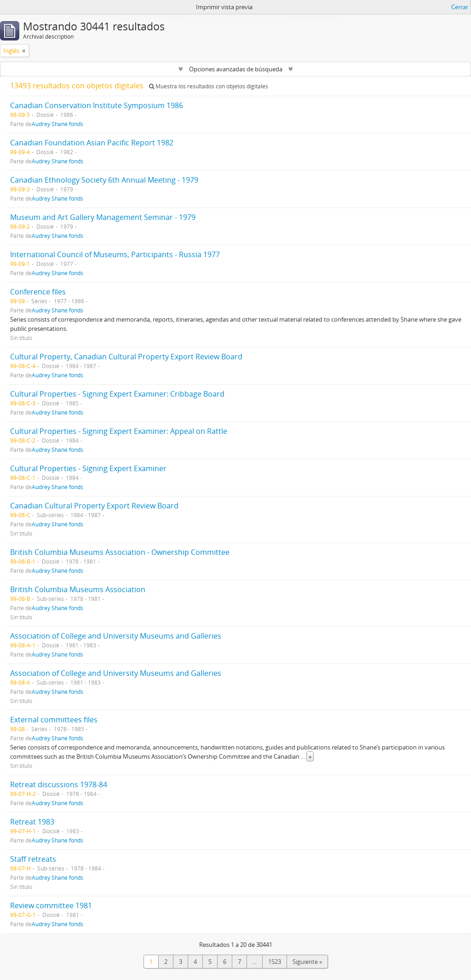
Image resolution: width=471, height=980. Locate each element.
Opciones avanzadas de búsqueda (236, 69)
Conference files (38, 292)
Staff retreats (33, 859)
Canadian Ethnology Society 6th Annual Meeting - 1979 (104, 180)
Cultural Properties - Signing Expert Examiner (88, 468)
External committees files (54, 720)
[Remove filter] (24, 51)
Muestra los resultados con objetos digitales (209, 86)
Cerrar (460, 7)
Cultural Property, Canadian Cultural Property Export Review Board (126, 357)
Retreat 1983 (32, 822)
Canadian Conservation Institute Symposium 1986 (97, 105)
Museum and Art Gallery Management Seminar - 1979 (103, 217)
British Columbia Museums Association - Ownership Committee (120, 552)
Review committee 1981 (51, 905)
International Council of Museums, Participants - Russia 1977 (115, 254)
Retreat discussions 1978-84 (59, 784)
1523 (275, 962)
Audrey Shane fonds (57, 124)
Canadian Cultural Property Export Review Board (94, 506)
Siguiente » (307, 962)
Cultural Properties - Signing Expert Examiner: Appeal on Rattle (119, 431)
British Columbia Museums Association (78, 589)
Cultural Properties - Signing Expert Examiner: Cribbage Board (117, 394)
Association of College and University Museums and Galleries (116, 636)
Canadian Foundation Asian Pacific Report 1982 (92, 143)
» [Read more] (310, 756)
